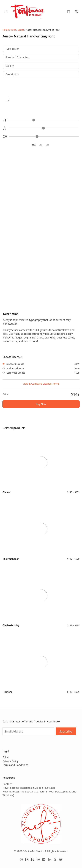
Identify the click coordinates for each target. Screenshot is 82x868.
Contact (7, 784)
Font (13, 30)
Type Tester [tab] (12, 49)
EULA (6, 757)
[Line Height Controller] (44, 137)
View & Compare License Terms (41, 384)
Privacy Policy (10, 761)
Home (6, 30)
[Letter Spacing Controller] (43, 128)
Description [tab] (12, 74)
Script (21, 30)
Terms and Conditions (15, 765)
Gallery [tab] (10, 66)
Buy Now (41, 404)
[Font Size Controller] (43, 120)
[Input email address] (28, 731)
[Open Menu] (5, 11)
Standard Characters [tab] (18, 57)
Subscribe (66, 731)
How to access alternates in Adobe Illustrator (29, 788)
